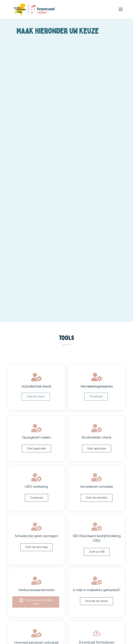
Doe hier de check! (97, 606)
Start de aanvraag (36, 552)
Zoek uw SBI (97, 556)
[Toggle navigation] (121, 9)
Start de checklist (97, 502)
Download (37, 502)
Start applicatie (36, 453)
